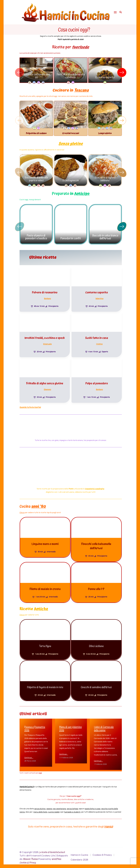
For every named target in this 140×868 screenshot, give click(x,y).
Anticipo (82, 192)
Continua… (29, 756)
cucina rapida (54, 810)
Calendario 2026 (79, 858)
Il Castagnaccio (71, 179)
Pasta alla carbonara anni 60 (36, 76)
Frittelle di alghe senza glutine (45, 382)
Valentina (99, 297)
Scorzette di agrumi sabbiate (105, 177)
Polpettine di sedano (36, 133)
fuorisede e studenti (72, 810)
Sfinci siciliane (96, 645)
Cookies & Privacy (28, 861)
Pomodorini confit (71, 237)
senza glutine (40, 807)
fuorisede (81, 47)
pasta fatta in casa (93, 807)
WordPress (56, 857)
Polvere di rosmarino (45, 291)
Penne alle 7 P (96, 587)
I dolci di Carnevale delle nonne (104, 727)
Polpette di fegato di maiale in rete (45, 686)
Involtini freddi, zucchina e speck (45, 336)
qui (40, 771)
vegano (49, 807)
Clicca (22, 511)
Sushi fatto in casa (97, 336)
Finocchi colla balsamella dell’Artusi (96, 544)
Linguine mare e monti (45, 542)
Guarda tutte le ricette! (30, 405)
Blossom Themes (30, 857)
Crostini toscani (71, 133)
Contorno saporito (105, 77)
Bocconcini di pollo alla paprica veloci (36, 177)
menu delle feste (40, 810)
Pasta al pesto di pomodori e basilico (36, 235)
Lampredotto (105, 133)
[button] (122, 72)
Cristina (99, 342)
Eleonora (47, 388)
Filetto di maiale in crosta (45, 587)
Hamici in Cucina (79, 853)
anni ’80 (39, 505)
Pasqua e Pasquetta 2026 (35, 727)
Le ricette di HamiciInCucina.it (52, 850)
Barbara (47, 297)
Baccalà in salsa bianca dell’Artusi (105, 235)
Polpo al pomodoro (97, 382)
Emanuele (47, 342)
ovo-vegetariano (60, 807)
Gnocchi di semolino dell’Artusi (96, 686)
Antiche (41, 607)
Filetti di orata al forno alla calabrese (71, 76)
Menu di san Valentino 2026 (70, 727)
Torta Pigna (45, 645)
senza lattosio (72, 807)
